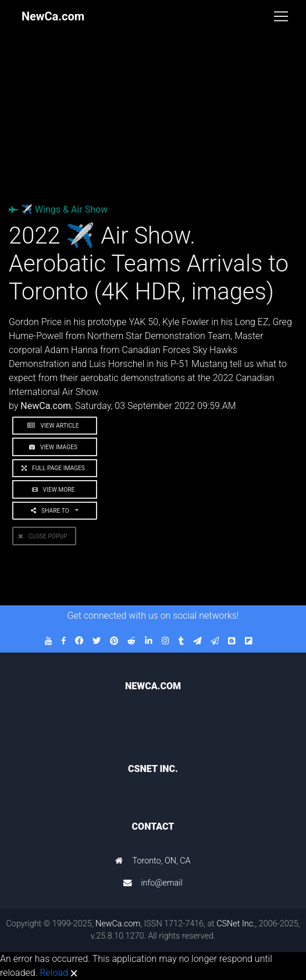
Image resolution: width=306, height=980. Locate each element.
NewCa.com (118, 924)
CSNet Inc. (236, 924)
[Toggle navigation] (281, 16)
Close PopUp (44, 536)
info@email (162, 883)
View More (55, 490)
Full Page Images (55, 468)
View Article (54, 426)
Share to (52, 511)
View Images (55, 447)
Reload (54, 973)
